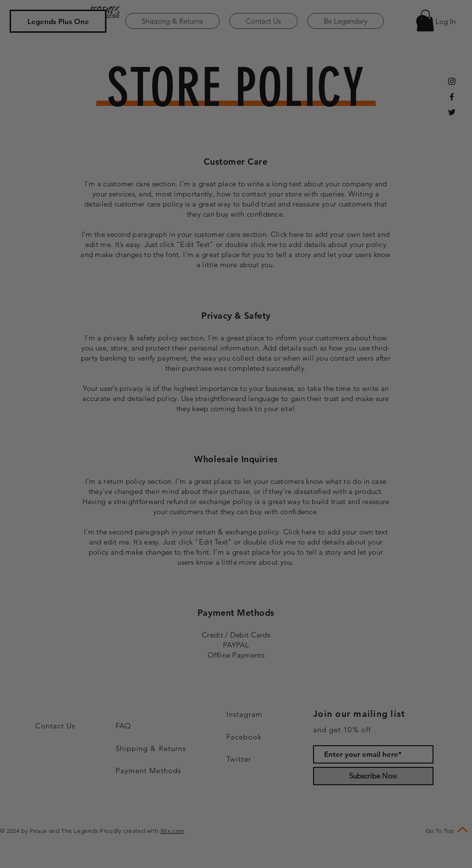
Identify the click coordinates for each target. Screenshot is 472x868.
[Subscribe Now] (373, 776)
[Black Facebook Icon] (452, 97)
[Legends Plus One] (58, 21)
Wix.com (172, 831)
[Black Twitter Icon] (452, 112)
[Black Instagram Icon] (452, 81)
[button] (425, 20)
